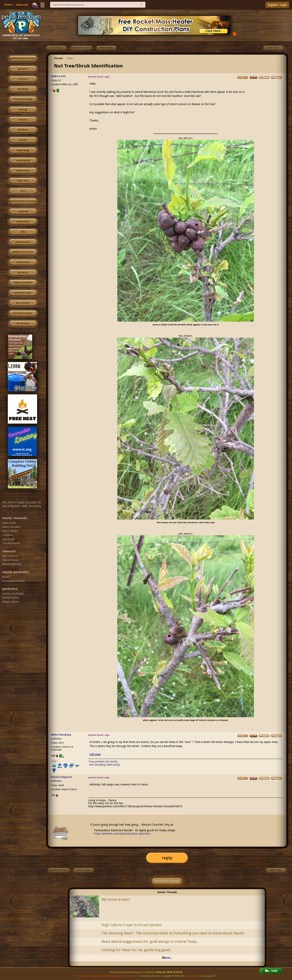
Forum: (59, 58)
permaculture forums (23, 58)
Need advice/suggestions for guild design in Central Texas (149, 941)
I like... (55, 762)
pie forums (23, 303)
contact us (83, 976)
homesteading (23, 99)
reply (167, 858)
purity (23, 140)
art (23, 191)
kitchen (23, 130)
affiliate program (113, 976)
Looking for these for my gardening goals (136, 950)
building (23, 89)
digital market (23, 283)
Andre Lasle (58, 76)
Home (8, 5)
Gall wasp (95, 754)
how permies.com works (103, 761)
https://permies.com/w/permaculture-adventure (122, 834)
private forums (23, 313)
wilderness (23, 171)
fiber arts (23, 181)
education (23, 221)
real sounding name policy (105, 765)
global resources (23, 252)
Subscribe (22, 5)
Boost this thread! (167, 881)
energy (23, 110)
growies (23, 69)
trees (70, 58)
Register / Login (277, 5)
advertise (96, 976)
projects (23, 273)
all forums (23, 323)
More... (167, 958)
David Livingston (62, 777)
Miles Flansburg (61, 735)
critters (23, 79)
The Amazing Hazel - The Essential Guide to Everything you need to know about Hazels (173, 933)
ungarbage (23, 150)
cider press (23, 262)
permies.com (23, 293)
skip (23, 232)
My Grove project (116, 899)
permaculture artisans (23, 201)
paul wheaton (193, 976)
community (23, 160)
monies (23, 120)
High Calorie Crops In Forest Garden (132, 925)
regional (23, 211)
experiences (23, 242)
